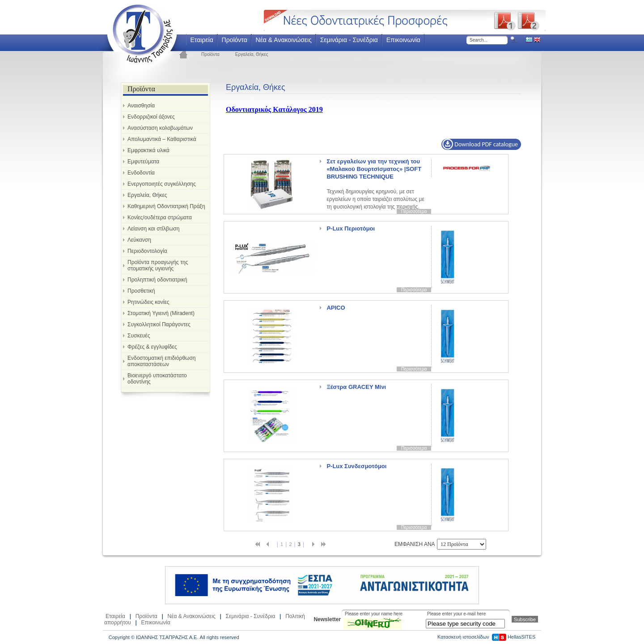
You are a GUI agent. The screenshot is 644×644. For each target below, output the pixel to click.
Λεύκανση (139, 240)
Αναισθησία (141, 106)
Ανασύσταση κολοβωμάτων (160, 128)
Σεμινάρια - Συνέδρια (349, 40)
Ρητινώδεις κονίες (148, 302)
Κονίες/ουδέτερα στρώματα (160, 218)
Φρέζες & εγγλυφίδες (152, 347)
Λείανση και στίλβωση (153, 229)
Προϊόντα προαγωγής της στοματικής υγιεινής (158, 265)
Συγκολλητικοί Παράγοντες (159, 324)
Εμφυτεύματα (143, 162)
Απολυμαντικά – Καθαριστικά (162, 139)
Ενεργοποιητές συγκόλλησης (162, 184)
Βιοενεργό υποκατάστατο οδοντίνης (157, 379)
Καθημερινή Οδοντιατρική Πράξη (166, 206)
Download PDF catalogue (480, 144)
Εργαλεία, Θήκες (252, 54)
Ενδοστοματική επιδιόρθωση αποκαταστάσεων (162, 361)
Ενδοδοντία (141, 173)
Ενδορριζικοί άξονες (151, 117)
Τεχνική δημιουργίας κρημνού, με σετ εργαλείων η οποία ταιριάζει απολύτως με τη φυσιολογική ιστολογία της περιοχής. (375, 183)
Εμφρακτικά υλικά (148, 150)
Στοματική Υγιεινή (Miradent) (161, 313)
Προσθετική (141, 291)
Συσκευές (139, 336)
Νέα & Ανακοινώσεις (284, 40)
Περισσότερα (414, 211)
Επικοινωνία (403, 40)
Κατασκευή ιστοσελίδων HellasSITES (486, 637)
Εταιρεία (201, 40)
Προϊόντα (235, 40)
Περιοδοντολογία (147, 251)
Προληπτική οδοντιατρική (157, 280)
